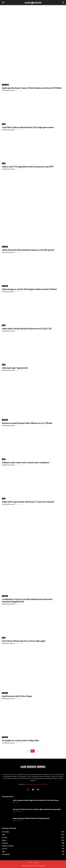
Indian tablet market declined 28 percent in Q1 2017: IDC (27, 329)
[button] (63, 3)
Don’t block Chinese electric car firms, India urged (24, 641)
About (30, 862)
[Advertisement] (33, 8)
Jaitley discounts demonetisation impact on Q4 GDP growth (28, 250)
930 (28, 751)
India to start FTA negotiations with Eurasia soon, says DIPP (28, 167)
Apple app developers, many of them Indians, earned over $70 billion (32, 88)
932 (38, 751)
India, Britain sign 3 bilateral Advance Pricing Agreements (31, 818)
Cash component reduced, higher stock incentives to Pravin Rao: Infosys (36, 800)
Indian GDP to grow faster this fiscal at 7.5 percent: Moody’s (28, 502)
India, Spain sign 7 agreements (15, 368)
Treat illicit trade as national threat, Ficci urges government (28, 127)
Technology (5, 85)
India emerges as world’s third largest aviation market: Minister (29, 289)
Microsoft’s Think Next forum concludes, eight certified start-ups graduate (37, 809)
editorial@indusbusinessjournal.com (37, 784)
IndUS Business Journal (8, 90)
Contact (36, 862)
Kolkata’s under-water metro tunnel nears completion (26, 462)
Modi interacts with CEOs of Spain (17, 696)
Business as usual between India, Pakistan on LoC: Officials (27, 423)
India (4, 124)
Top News (5, 247)
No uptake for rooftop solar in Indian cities (20, 740)
